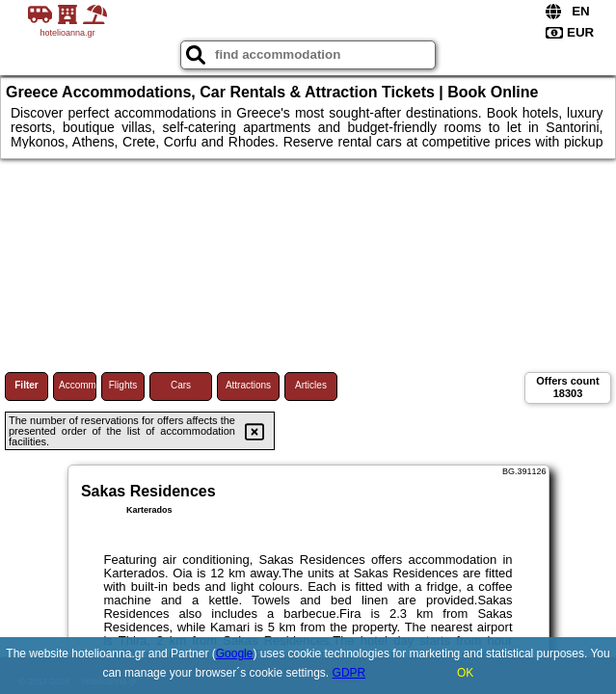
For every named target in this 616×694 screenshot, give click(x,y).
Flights (123, 385)
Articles (311, 385)
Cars (181, 385)
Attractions (248, 385)
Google (235, 654)
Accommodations (78, 385)
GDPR (349, 673)
